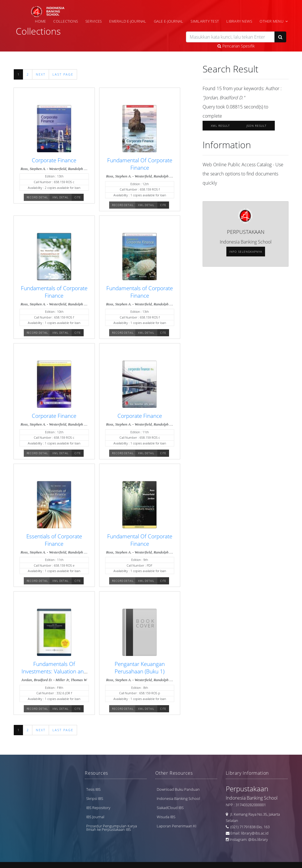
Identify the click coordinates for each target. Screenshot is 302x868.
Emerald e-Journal (128, 21)
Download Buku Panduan (178, 789)
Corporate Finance (54, 160)
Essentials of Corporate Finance (54, 540)
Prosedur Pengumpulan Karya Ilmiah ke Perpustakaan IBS (112, 828)
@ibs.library (258, 839)
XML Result (220, 126)
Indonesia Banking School (178, 798)
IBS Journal (95, 817)
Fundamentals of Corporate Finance (54, 292)
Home (40, 21)
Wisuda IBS (166, 817)
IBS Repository (98, 808)
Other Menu (271, 21)
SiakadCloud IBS (170, 808)
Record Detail (38, 197)
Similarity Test (205, 21)
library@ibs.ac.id (255, 833)
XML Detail (61, 197)
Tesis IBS (93, 789)
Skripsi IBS (95, 798)
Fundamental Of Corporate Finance (140, 164)
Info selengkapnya (246, 252)
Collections (66, 21)
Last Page (63, 74)
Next (41, 74)
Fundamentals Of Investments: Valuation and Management (54, 671)
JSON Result (256, 126)
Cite (78, 197)
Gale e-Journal (169, 21)
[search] (230, 37)
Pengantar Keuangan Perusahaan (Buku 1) (140, 668)
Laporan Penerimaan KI (177, 826)
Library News (239, 21)
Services (94, 21)
